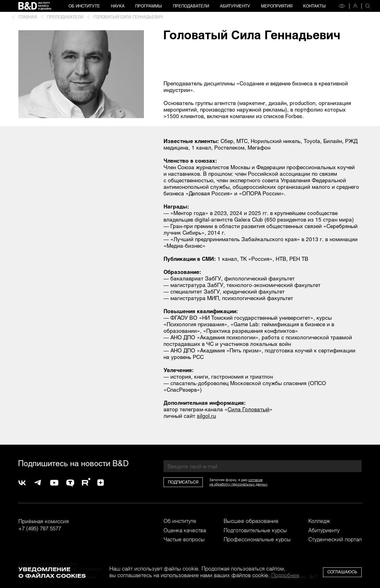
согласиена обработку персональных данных (238, 482)
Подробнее (285, 575)
